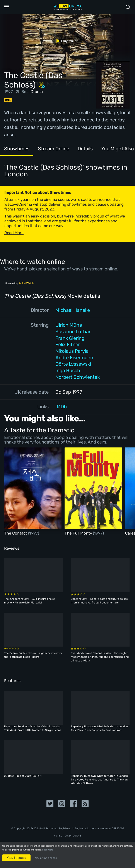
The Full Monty (79, 533)
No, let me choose (46, 858)
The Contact (16, 533)
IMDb (61, 407)
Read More (48, 850)
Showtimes (17, 149)
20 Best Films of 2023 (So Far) (23, 776)
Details (85, 149)
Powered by (20, 283)
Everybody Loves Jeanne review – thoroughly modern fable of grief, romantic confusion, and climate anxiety (100, 657)
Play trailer (65, 41)
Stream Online (54, 149)
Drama (37, 92)
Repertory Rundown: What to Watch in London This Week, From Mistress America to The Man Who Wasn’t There (99, 780)
